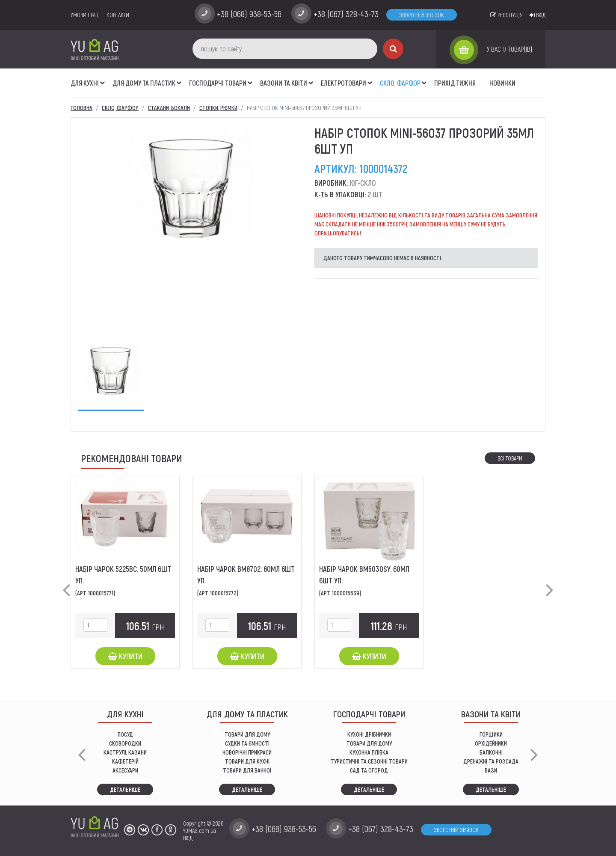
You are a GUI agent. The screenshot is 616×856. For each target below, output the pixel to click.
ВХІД (188, 838)
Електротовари (344, 83)
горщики (491, 734)
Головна (81, 108)
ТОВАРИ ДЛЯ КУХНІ (247, 761)
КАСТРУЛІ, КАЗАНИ (125, 752)
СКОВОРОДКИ (125, 743)
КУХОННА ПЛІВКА (369, 752)
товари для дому (369, 743)
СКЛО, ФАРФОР (400, 83)
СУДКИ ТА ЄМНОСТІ (247, 743)
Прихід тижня (455, 83)
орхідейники (491, 743)
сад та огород (369, 770)
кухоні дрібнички (369, 734)
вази (491, 770)
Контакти (118, 15)
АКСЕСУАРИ (125, 770)
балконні (491, 752)
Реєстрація (506, 15)
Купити (125, 656)
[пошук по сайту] (285, 49)
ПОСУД (125, 734)
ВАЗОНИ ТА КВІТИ (284, 83)
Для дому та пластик (144, 83)
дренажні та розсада (491, 761)
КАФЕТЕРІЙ (125, 761)
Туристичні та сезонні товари (369, 761)
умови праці (85, 15)
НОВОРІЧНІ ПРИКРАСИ (247, 752)
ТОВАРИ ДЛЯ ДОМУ (247, 734)
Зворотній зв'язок (422, 15)
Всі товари (510, 458)
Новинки (502, 83)
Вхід (538, 15)
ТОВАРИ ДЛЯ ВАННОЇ (247, 770)
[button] (103, 78)
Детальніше (125, 789)
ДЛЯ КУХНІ (85, 83)
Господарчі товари (218, 83)
